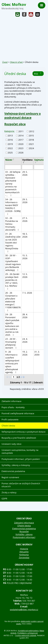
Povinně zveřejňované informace (18, 413)
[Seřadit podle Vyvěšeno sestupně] (24, 163)
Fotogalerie (31, 15)
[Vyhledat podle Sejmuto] (39, 167)
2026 (21, 153)
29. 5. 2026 (25, 173)
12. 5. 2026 (25, 276)
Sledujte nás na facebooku (24, 15)
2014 (21, 136)
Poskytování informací (24, 537)
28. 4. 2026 (25, 316)
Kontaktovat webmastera (28, 631)
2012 (32, 131)
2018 (31, 140)
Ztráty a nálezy (9, 492)
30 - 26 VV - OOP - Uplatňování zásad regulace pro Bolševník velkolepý (13, 263)
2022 (10, 148)
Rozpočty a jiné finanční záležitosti (19, 438)
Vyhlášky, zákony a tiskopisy (16, 465)
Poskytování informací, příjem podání (21, 459)
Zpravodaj (24, 558)
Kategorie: (9, 131)
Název (9, 160)
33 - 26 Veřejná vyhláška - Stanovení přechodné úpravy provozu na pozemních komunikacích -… (13, 184)
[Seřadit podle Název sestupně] (14, 160)
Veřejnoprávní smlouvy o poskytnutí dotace (23, 116)
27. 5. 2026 (25, 219)
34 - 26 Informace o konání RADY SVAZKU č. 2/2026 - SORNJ (13, 207)
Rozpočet (24, 531)
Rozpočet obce (15, 124)
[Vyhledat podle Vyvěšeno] (27, 167)
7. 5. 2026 (27, 293)
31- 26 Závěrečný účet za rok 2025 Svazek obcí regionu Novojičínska (13, 242)
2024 (31, 148)
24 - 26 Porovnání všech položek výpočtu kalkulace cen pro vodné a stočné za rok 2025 (12, 325)
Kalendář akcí (38, 15)
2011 (21, 131)
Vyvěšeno (27, 160)
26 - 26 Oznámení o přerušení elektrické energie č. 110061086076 (13, 301)
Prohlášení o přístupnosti (28, 633)
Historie (24, 549)
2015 (31, 136)
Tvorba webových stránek (26, 635)
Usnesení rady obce (11, 444)
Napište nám (18, 15)
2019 (10, 144)
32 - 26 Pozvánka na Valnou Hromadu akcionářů (12, 224)
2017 (21, 140)
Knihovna (24, 555)
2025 (10, 153)
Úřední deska (8, 426)
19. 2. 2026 (25, 353)
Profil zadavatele (10, 419)
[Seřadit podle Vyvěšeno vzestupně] (24, 162)
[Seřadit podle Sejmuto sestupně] (36, 163)
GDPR (4, 499)
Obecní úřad (16, 62)
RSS (38, 74)
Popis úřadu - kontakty (13, 407)
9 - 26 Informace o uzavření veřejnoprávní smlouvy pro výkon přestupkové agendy (12, 362)
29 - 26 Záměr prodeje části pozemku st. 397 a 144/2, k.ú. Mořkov (12, 281)
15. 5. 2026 (25, 257)
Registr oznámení (10, 477)
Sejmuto (39, 160)
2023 (21, 148)
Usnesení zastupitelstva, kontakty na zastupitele (20, 451)
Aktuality (24, 552)
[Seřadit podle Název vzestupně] (14, 159)
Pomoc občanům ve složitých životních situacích (21, 485)
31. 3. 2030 (37, 353)
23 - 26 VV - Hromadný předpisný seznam (11, 343)
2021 (31, 144)
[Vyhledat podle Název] (13, 167)
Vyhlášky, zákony (24, 534)
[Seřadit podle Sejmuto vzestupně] (36, 162)
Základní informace (11, 401)
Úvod (5, 62)
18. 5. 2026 (25, 235)
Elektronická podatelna (13, 471)
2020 (21, 144)
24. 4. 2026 (25, 340)
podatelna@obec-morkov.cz (24, 609)
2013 (10, 136)
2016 (10, 140)
